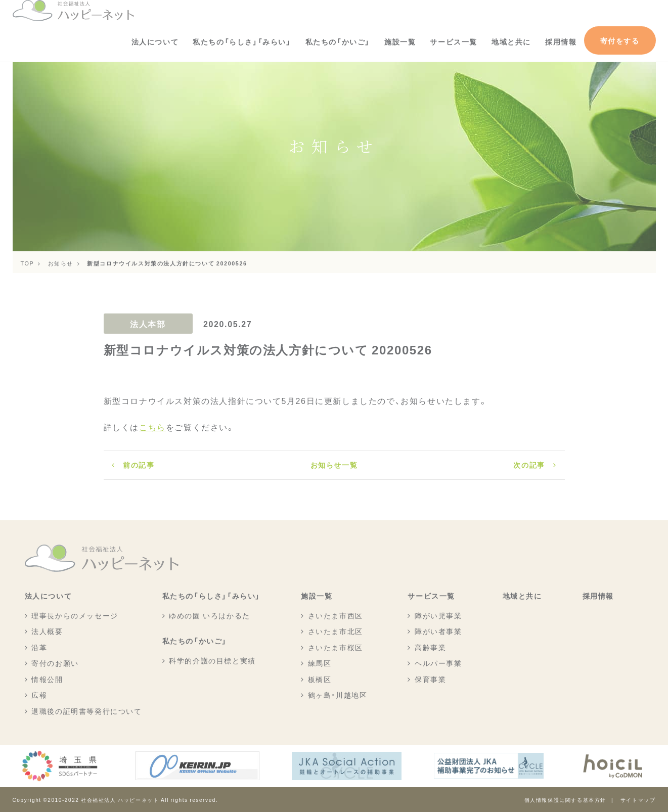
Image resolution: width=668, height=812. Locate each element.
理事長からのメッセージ (75, 615)
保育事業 (430, 679)
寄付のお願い (55, 663)
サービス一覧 (454, 41)
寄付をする (620, 40)
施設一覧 (400, 41)
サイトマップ (638, 800)
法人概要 (47, 631)
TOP (28, 263)
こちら (152, 427)
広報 (39, 695)
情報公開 (47, 679)
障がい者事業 (438, 631)
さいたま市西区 (336, 615)
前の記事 (139, 465)
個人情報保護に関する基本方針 (565, 800)
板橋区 (320, 679)
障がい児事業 (438, 615)
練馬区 (320, 663)
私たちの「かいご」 (338, 41)
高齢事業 (430, 647)
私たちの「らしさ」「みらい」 (242, 41)
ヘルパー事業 (438, 663)
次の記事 (529, 465)
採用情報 (561, 41)
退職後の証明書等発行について (86, 711)
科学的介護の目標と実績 (212, 660)
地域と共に (511, 41)
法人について (155, 41)
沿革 (39, 647)
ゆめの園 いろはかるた (210, 615)
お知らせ (61, 263)
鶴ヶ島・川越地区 (338, 695)
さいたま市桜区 (336, 647)
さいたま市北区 (336, 631)
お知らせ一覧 (334, 465)
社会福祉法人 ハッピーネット (120, 800)
